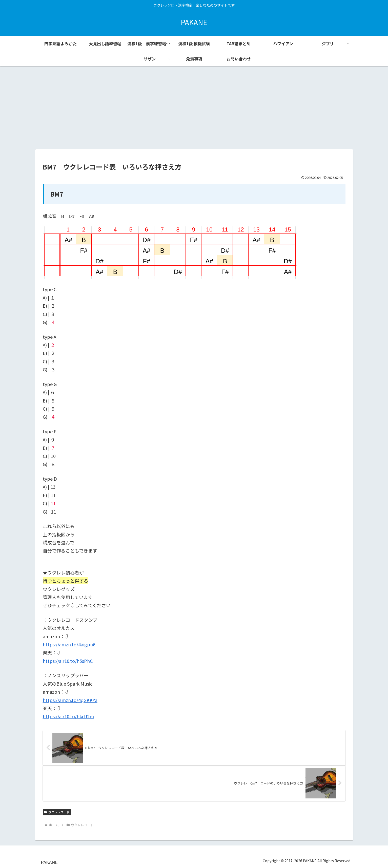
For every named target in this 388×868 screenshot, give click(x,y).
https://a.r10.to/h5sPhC (68, 661)
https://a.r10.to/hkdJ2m (68, 716)
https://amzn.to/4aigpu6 (69, 644)
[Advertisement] (194, 108)
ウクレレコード (57, 812)
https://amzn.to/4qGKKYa (70, 700)
